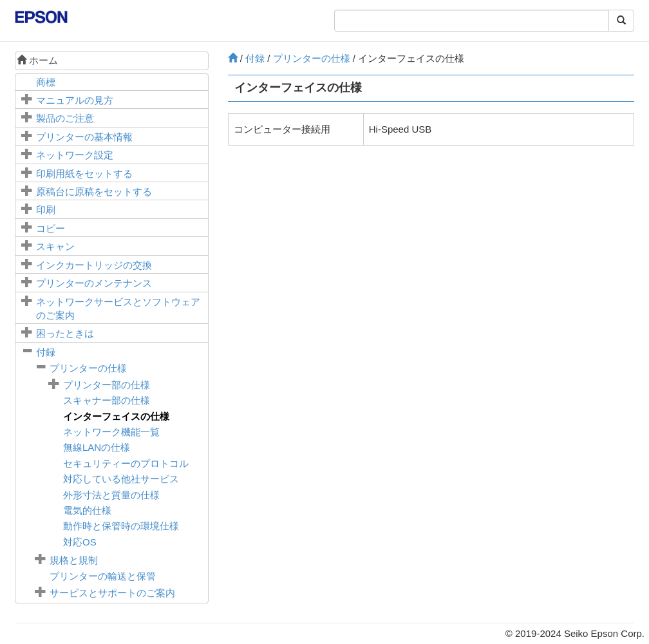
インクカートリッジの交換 (94, 265)
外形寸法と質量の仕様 (111, 495)
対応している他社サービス (121, 479)
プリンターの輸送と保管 (103, 576)
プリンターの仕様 (88, 368)
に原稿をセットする (94, 192)
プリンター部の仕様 (107, 385)
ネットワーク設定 (75, 155)
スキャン (55, 246)
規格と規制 (74, 560)
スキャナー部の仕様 (107, 400)
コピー (51, 228)
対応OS (80, 542)
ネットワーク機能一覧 (111, 432)
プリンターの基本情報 (84, 137)
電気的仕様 (87, 510)
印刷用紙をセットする (84, 174)
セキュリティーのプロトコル (126, 463)
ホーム (37, 60)
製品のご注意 (65, 118)
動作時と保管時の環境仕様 (121, 526)
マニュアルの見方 (75, 100)
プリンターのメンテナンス (94, 283)
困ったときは (65, 333)
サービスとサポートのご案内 (112, 593)
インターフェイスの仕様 (116, 416)
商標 (46, 82)
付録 (46, 352)
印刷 (46, 210)
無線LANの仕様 (97, 447)
